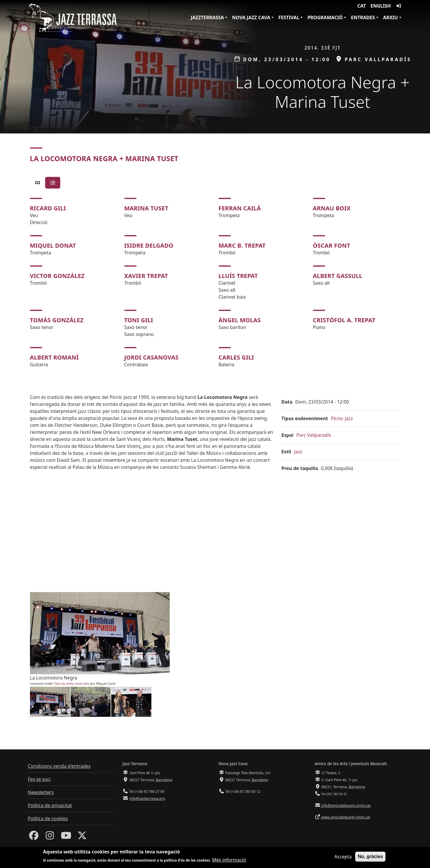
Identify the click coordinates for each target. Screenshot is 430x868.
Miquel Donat (53, 245)
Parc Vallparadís (314, 435)
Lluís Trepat (238, 276)
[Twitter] (82, 837)
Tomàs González (57, 320)
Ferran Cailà (240, 208)
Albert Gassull (338, 276)
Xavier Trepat (146, 276)
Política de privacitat (50, 805)
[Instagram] (50, 837)
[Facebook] (34, 837)
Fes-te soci (39, 779)
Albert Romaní (54, 357)
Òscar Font (332, 245)
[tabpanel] (215, 283)
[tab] (38, 183)
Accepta (343, 857)
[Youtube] (66, 837)
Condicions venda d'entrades (59, 766)
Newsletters (41, 792)
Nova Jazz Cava (251, 17)
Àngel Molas (240, 320)
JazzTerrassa (207, 17)
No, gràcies (370, 856)
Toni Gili (139, 320)
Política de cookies (48, 818)
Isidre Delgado (149, 245)
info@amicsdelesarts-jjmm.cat (346, 806)
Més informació (229, 860)
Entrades (363, 17)
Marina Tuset (146, 208)
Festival (289, 17)
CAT (361, 6)
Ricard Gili (48, 208)
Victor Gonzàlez (57, 276)
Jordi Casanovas (152, 357)
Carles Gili (236, 357)
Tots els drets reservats (72, 683)
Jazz (298, 452)
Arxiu (391, 17)
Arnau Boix (332, 208)
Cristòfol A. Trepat (344, 320)
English (381, 6)
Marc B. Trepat (242, 245)
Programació (325, 17)
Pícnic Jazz (342, 418)
